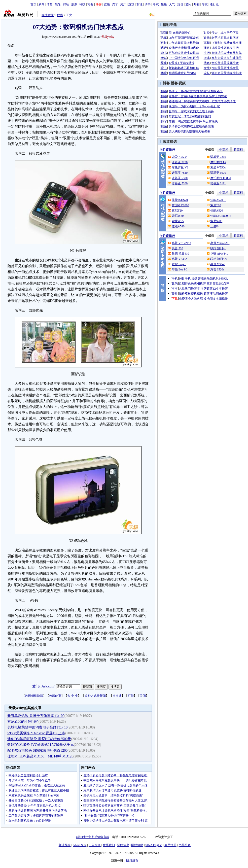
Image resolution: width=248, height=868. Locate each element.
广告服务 (95, 845)
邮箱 (197, 4)
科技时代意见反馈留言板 (93, 837)
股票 (74, 4)
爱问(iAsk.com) (44, 686)
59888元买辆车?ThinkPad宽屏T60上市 (36, 733)
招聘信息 (123, 845)
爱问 (188, 4)
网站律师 (137, 845)
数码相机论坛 (34, 696)
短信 (180, 4)
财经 (66, 4)
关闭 (143, 696)
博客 (90, 4)
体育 (50, 4)
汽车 (115, 4)
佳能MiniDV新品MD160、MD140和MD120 (40, 756)
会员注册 (170, 845)
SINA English (154, 845)
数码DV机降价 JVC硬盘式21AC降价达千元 (41, 745)
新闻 (42, 4)
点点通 (117, 696)
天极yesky (108, 37)
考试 (156, 4)
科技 (82, 4)
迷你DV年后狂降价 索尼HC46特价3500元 (39, 739)
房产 (123, 4)
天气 (172, 4)
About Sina (80, 845)
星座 (164, 4)
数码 (60, 15)
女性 (139, 4)
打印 (131, 696)
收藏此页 (55, 696)
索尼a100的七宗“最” (23, 722)
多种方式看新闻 (95, 696)
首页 (33, 4)
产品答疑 (185, 845)
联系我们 (109, 845)
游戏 (131, 4)
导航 (205, 4)
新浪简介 (65, 845)
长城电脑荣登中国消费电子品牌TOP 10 (37, 727)
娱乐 (58, 4)
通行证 (214, 4)
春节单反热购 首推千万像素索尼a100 (36, 716)
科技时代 (48, 15)
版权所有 (132, 861)
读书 (148, 4)
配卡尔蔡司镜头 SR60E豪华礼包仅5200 (37, 751)
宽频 (107, 4)
